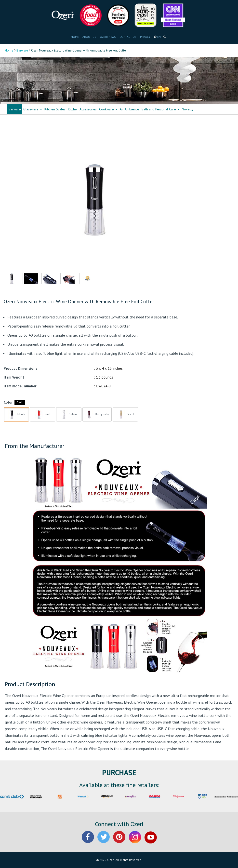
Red (43, 414)
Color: (9, 402)
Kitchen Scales (55, 109)
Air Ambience (129, 109)
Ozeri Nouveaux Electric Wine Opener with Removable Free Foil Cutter (79, 302)
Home (9, 50)
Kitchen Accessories (82, 109)
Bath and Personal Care (160, 109)
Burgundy (97, 414)
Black (20, 402)
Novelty (188, 109)
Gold (125, 414)
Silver (69, 414)
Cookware (108, 109)
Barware (22, 50)
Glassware (33, 109)
